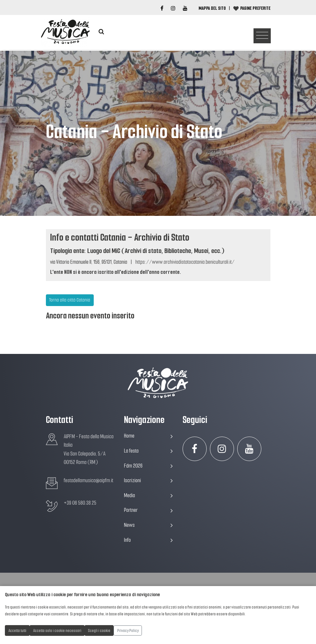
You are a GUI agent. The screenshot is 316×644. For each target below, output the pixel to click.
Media (148, 495)
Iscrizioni (148, 480)
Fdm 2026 (148, 466)
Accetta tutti (17, 630)
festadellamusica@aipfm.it (89, 480)
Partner (148, 510)
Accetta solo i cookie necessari (57, 630)
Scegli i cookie (99, 630)
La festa (148, 451)
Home (148, 436)
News (148, 525)
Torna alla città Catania (70, 300)
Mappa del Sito (212, 8)
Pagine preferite (255, 8)
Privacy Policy (128, 630)
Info (148, 540)
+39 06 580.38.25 (80, 503)
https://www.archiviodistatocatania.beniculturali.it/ (185, 262)
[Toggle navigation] (262, 36)
